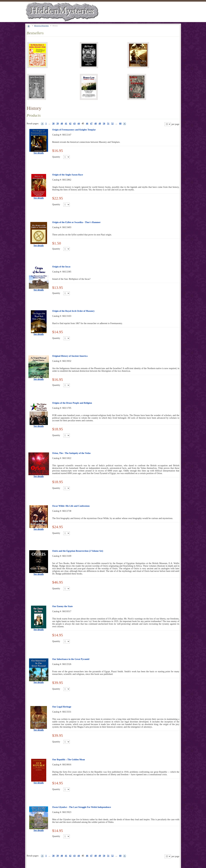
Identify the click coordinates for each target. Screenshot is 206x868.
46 (87, 124)
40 (62, 124)
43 (75, 124)
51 (108, 124)
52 (112, 124)
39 (58, 124)
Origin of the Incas (61, 267)
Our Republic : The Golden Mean (69, 760)
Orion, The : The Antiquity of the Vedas (72, 453)
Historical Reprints (41, 26)
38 (53, 124)
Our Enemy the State (62, 606)
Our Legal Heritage (62, 707)
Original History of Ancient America (70, 356)
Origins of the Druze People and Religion (72, 403)
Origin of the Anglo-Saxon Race (68, 175)
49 (100, 124)
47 (91, 124)
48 (96, 124)
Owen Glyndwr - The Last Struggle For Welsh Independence (82, 807)
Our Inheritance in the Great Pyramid (71, 659)
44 (79, 124)
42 (70, 124)
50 (104, 124)
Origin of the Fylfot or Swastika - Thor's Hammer (76, 222)
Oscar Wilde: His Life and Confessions (71, 506)
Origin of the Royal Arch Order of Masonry (73, 311)
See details (39, 153)
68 (120, 124)
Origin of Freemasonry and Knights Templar (74, 130)
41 (66, 124)
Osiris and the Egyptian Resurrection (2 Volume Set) (78, 551)
